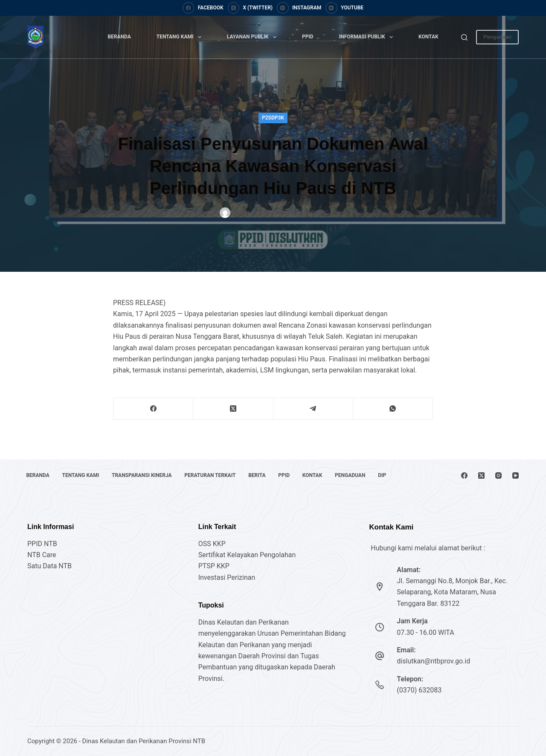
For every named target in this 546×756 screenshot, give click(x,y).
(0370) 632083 (419, 690)
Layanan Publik (253, 37)
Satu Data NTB (49, 566)
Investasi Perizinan (227, 577)
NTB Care (42, 555)
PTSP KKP (214, 566)
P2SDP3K (273, 118)
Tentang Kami (181, 37)
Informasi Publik (368, 37)
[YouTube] (344, 8)
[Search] (464, 37)
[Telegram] (313, 409)
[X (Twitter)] (250, 8)
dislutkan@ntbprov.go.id (433, 661)
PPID (308, 37)
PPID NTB (42, 544)
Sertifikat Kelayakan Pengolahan (247, 555)
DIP (31, 475)
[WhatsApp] (393, 409)
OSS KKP (212, 544)
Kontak (428, 37)
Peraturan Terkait (218, 461)
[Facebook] (203, 8)
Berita (267, 461)
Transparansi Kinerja (147, 461)
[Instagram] (299, 8)
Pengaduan (497, 37)
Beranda (119, 37)
